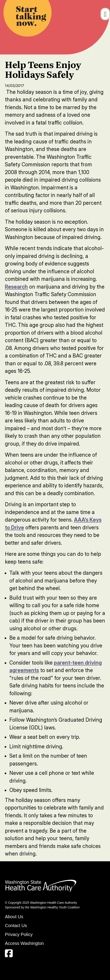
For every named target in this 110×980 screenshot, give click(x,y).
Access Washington (25, 943)
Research (16, 287)
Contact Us (16, 926)
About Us (14, 917)
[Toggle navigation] (105, 14)
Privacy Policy (19, 934)
